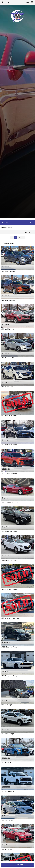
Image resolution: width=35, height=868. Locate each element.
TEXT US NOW (18, 865)
